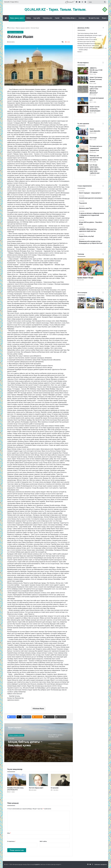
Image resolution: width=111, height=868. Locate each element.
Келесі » (80, 52)
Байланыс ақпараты (101, 864)
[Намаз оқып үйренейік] (83, 132)
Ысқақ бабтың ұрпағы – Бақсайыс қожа (25, 743)
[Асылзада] (83, 140)
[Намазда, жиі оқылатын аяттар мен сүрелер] (83, 158)
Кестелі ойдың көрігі (36, 788)
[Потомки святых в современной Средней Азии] (83, 149)
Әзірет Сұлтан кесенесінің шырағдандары (95, 109)
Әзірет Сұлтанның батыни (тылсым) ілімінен (96, 79)
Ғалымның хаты (48, 18)
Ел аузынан (55, 788)
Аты (9, 833)
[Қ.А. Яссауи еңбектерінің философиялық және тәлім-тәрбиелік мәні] (83, 168)
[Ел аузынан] (60, 780)
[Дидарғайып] (91, 300)
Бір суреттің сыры (94, 18)
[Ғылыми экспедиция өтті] (83, 101)
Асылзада (93, 138)
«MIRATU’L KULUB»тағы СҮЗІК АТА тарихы (96, 70)
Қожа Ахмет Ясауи (85, 278)
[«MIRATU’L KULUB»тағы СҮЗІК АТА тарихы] (83, 71)
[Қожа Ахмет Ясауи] (91, 267)
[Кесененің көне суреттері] (82, 300)
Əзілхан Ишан (39, 709)
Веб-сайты (43, 841)
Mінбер (29, 18)
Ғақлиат (57, 18)
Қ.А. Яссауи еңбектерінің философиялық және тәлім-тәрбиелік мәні (95, 169)
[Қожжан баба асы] (100, 306)
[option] (39, 743)
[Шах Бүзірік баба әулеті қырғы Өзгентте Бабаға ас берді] (100, 300)
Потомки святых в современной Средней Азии (96, 148)
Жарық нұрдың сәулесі (17, 18)
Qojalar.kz (37, 864)
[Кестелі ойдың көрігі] (38, 780)
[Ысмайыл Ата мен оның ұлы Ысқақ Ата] (17, 780)
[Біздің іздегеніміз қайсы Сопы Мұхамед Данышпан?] (83, 89)
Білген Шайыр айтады (69, 18)
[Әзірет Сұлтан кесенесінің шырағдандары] (83, 109)
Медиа (104, 18)
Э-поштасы (11, 841)
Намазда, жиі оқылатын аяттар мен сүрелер (96, 158)
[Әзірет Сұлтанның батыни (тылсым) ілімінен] (83, 80)
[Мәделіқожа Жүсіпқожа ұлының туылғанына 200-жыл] (82, 306)
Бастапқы (11, 28)
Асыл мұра (82, 18)
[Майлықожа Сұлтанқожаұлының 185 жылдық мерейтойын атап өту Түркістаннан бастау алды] (91, 306)
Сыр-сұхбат (37, 18)
